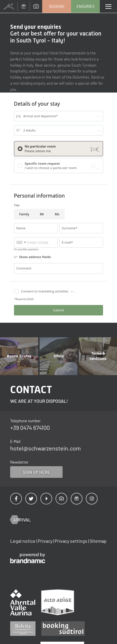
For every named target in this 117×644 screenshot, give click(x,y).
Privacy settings (71, 541)
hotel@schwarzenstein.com (46, 448)
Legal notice (23, 541)
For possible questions (26, 249)
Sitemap (98, 541)
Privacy (46, 541)
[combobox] (21, 242)
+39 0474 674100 (30, 427)
